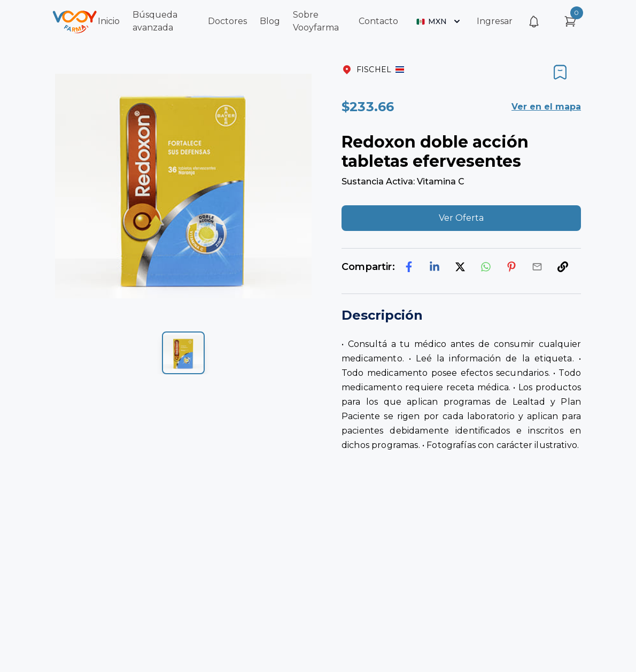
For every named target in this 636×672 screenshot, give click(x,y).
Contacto (378, 21)
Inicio (109, 21)
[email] (537, 267)
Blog (270, 21)
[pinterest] (511, 267)
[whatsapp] (486, 267)
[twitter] (460, 267)
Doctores (227, 21)
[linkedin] (435, 267)
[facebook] (409, 267)
